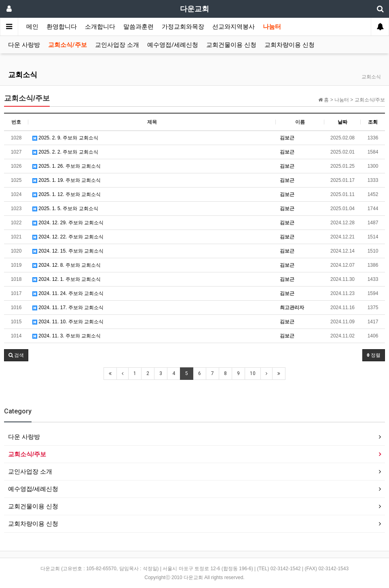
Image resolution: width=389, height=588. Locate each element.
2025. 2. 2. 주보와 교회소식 (65, 152)
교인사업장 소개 (117, 45)
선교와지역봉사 (234, 27)
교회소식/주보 (68, 45)
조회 (373, 122)
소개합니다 (100, 27)
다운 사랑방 (24, 45)
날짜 (342, 122)
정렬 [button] (374, 355)
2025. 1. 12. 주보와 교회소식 (67, 194)
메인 (32, 27)
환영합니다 (62, 27)
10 (253, 373)
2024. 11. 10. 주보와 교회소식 (68, 322)
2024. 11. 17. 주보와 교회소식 (68, 308)
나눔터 (272, 27)
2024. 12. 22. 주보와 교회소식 (68, 237)
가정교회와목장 (183, 27)
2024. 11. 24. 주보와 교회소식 (68, 293)
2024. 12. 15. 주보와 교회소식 (68, 251)
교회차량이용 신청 (290, 45)
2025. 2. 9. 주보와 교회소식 (65, 138)
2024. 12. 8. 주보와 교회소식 (67, 265)
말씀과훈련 (138, 27)
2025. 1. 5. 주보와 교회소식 (65, 209)
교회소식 (23, 75)
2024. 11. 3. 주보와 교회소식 (67, 336)
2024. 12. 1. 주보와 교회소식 (67, 279)
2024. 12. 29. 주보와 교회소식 (68, 223)
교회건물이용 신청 (231, 45)
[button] (16, 355)
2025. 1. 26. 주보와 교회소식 (67, 166)
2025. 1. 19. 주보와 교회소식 (67, 180)
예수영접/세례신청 (173, 45)
